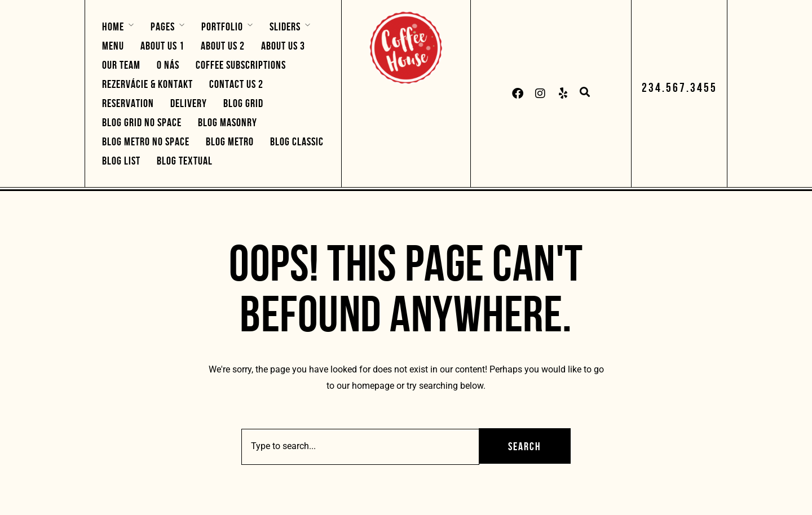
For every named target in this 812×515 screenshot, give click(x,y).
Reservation (128, 103)
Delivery (189, 103)
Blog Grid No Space (142, 122)
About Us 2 (223, 46)
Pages (163, 26)
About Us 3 (283, 46)
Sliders (285, 26)
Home (113, 26)
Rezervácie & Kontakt (147, 84)
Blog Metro (230, 141)
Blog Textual (185, 161)
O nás (168, 65)
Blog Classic (297, 141)
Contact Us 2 (236, 84)
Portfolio (222, 26)
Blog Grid (243, 103)
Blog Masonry (228, 122)
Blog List (121, 161)
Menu (113, 46)
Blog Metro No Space (146, 141)
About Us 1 (162, 46)
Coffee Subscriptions (241, 65)
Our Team (121, 65)
